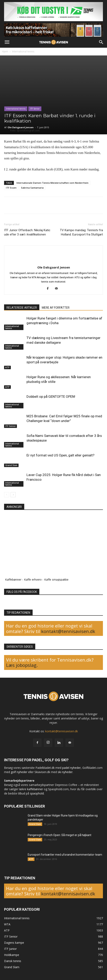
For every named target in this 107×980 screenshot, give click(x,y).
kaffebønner (35, 789)
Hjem (5, 51)
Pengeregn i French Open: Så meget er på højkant (60, 835)
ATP (7, 367)
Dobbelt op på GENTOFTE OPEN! (51, 397)
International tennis (23, 51)
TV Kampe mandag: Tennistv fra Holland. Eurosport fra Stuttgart (81, 232)
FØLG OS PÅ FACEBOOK (22, 592)
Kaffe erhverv (33, 579)
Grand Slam (11, 465)
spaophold (37, 793)
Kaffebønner (13, 579)
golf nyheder (19, 772)
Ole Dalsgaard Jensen (21, 127)
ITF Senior (35, 109)
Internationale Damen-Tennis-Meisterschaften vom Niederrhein (52, 183)
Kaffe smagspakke (56, 579)
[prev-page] (7, 495)
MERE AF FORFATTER (56, 308)
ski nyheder (65, 772)
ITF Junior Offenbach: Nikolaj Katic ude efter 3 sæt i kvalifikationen (27, 232)
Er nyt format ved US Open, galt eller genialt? (60, 455)
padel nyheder (71, 768)
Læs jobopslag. (22, 665)
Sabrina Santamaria (32, 188)
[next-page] (13, 495)
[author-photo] (54, 261)
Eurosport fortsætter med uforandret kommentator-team (65, 855)
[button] (7, 42)
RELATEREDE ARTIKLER (22, 308)
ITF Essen (11, 188)
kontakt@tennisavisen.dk (68, 631)
